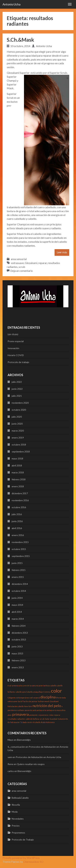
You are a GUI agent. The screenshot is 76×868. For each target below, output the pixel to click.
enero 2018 (18, 486)
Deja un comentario (22, 271)
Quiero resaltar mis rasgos (31, 764)
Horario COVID (16, 355)
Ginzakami (31, 263)
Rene (10, 764)
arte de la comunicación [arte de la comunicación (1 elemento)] (33, 686)
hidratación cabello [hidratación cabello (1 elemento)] (16, 706)
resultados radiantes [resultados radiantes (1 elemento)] (16, 719)
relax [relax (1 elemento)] (51, 715)
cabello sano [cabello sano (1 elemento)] (21, 692)
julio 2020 (17, 417)
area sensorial (19, 259)
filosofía (16, 805)
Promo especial (16, 341)
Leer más (62, 252)
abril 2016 (17, 528)
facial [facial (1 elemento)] (20, 701)
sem (10, 757)
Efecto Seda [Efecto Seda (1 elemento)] (61, 698)
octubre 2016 (19, 507)
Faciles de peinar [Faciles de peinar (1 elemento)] (30, 701)
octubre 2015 (19, 549)
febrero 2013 (19, 660)
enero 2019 (18, 438)
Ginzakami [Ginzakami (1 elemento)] (54, 701)
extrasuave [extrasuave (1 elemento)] (12, 701)
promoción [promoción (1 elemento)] (33, 715)
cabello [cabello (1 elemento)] (53, 686)
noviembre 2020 (20, 403)
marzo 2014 (18, 619)
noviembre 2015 (20, 542)
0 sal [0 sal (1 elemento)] (9, 686)
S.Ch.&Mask (20, 40)
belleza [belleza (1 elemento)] (47, 686)
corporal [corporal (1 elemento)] (36, 698)
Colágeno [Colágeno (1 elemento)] (11, 698)
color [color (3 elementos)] (56, 691)
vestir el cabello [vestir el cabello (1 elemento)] (34, 722)
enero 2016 (18, 535)
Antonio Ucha (11, 4)
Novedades (18, 819)
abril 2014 (17, 612)
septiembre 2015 (21, 556)
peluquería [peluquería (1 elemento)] (41, 710)
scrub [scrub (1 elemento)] (42, 719)
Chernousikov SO (33, 862)
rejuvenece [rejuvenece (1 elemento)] (43, 715)
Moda (15, 812)
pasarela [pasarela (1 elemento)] (28, 710)
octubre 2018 (19, 445)
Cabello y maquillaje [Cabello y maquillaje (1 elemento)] (35, 692)
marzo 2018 (18, 472)
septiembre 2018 (21, 452)
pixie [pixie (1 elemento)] (10, 715)
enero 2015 (18, 577)
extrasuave (17, 263)
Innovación (13, 348)
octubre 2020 (19, 410)
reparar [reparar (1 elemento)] (57, 715)
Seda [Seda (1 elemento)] (47, 719)
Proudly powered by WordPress (21, 858)
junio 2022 (17, 389)
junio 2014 (17, 598)
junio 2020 (17, 424)
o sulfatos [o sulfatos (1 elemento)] (20, 710)
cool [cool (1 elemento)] (31, 698)
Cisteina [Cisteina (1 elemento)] (47, 692)
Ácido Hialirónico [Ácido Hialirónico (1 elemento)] (48, 722)
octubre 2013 (19, 639)
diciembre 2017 (20, 493)
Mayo (10, 740)
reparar (43, 263)
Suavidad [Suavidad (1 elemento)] (53, 719)
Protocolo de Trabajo (23, 840)
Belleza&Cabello (20, 798)
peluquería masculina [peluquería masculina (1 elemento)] (56, 710)
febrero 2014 (19, 626)
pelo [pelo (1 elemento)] (34, 710)
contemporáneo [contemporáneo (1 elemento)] (22, 698)
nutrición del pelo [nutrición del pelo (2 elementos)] (47, 706)
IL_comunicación (16, 747)
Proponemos (18, 833)
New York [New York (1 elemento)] (28, 706)
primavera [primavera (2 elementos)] (20, 714)
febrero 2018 (19, 479)
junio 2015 (17, 563)
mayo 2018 (17, 458)
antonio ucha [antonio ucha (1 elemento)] (17, 686)
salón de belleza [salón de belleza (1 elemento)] (32, 719)
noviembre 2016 (20, 500)
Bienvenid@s (24, 740)
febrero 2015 (19, 570)
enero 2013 (18, 667)
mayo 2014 (17, 605)
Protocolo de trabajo (18, 362)
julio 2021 (17, 396)
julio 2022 (17, 382)
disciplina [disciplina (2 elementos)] (48, 697)
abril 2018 (17, 465)
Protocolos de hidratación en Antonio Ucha (38, 757)
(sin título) (13, 334)
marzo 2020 (18, 431)
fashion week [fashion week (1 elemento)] (43, 701)
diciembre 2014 (20, 584)
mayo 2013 (17, 653)
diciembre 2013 (20, 633)
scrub (22, 267)
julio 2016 (17, 514)
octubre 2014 (19, 591)
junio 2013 (17, 646)
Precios (16, 826)
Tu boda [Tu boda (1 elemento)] (23, 722)
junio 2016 (17, 521)
